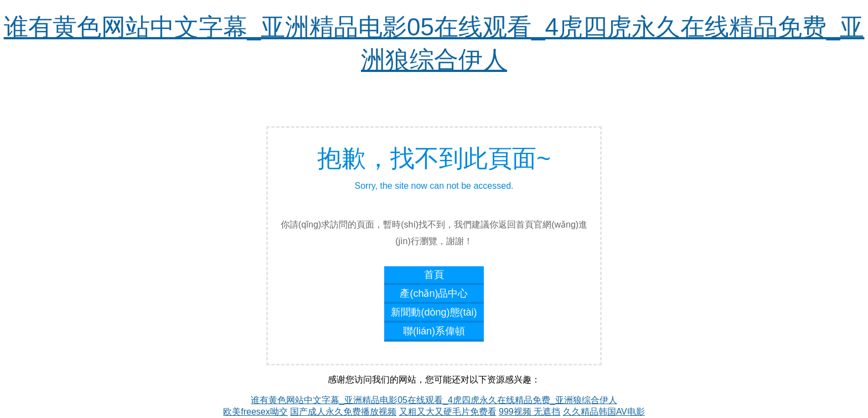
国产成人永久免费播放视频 (343, 412)
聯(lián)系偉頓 (434, 331)
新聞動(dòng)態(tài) (434, 312)
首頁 (434, 275)
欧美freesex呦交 (255, 412)
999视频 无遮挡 (529, 412)
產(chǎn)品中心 (434, 293)
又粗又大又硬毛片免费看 (448, 412)
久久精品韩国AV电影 (604, 412)
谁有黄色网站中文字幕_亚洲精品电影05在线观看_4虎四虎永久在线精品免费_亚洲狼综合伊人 (434, 400)
